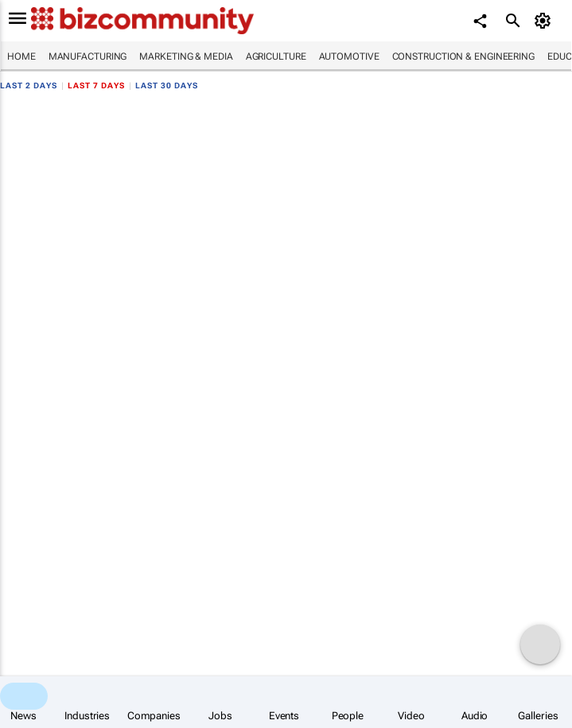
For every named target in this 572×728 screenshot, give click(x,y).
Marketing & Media (186, 56)
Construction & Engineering (463, 56)
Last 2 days (29, 86)
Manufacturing (88, 56)
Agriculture (276, 56)
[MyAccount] (545, 21)
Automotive (349, 56)
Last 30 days (167, 86)
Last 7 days (96, 86)
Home (21, 56)
